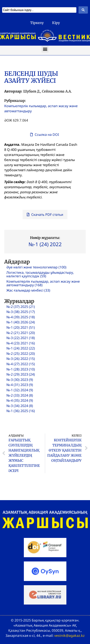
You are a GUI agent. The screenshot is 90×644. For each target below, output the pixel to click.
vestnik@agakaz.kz (69, 636)
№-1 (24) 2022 (45, 244)
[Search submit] (83, 10)
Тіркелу (37, 23)
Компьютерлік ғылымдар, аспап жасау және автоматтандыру (41, 108)
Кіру (56, 23)
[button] (45, 49)
